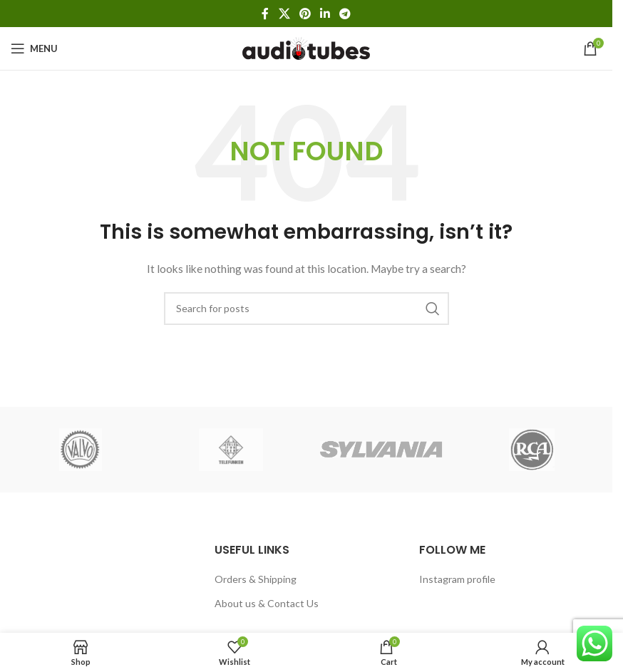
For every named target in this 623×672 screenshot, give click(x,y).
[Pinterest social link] (305, 14)
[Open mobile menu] (34, 48)
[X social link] (284, 14)
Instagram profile (457, 579)
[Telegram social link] (345, 14)
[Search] (307, 309)
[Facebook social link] (265, 14)
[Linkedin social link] (325, 14)
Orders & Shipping (256, 579)
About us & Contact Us (267, 603)
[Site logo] (306, 47)
